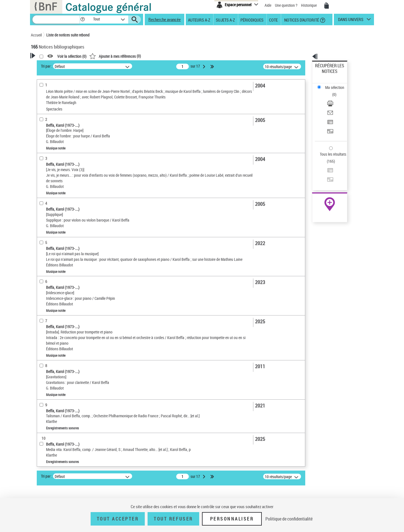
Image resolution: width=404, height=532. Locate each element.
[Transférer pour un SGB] (337, 105)
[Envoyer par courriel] (337, 91)
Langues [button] (44, 228)
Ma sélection (326, 74)
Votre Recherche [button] (54, 65)
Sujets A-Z (225, 20)
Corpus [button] (43, 284)
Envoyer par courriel (331, 91)
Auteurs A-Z (199, 20)
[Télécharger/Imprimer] (337, 84)
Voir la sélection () (144, 56)
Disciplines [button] (46, 293)
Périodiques (252, 20)
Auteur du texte (51, 130)
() (187, 56)
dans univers (351, 21)
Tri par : (119, 66)
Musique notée (51, 165)
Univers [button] (43, 275)
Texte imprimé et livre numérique (64, 182)
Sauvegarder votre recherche (66, 87)
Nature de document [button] (54, 156)
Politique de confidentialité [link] (289, 519)
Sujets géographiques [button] (56, 256)
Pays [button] (41, 312)
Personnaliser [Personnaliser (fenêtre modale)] (232, 519)
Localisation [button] (47, 200)
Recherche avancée (165, 19)
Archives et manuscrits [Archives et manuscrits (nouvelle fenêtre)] (325, 171)
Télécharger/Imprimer (333, 84)
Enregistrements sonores (59, 173)
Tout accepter (118, 519)
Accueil (36, 35)
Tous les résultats (329, 120)
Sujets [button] (42, 247)
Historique (309, 5)
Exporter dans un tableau (336, 98)
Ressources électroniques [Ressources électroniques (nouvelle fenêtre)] (327, 178)
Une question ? (286, 5)
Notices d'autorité (301, 20)
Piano (43, 139)
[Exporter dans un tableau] (337, 98)
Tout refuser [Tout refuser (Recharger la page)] (173, 519)
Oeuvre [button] (43, 209)
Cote (273, 20)
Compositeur (50, 122)
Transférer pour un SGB (334, 104)
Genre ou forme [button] (50, 265)
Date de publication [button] (53, 237)
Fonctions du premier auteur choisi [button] (61, 110)
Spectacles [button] (46, 302)
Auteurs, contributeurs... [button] (58, 218)
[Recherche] (56, 19)
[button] (82, 19)
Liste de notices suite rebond (68, 35)
